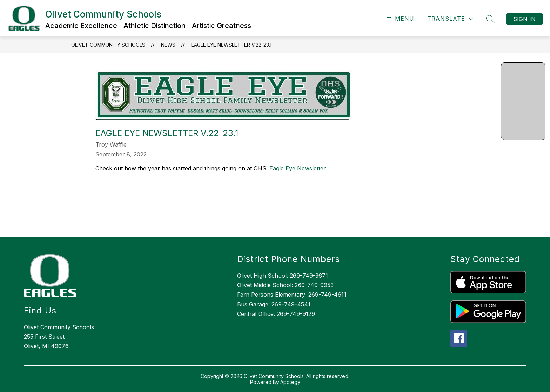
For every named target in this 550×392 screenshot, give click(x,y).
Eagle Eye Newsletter (298, 168)
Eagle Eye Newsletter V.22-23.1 (231, 45)
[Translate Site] (450, 19)
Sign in (524, 19)
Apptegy (290, 382)
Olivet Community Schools (108, 45)
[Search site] (490, 19)
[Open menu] (400, 19)
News (168, 45)
